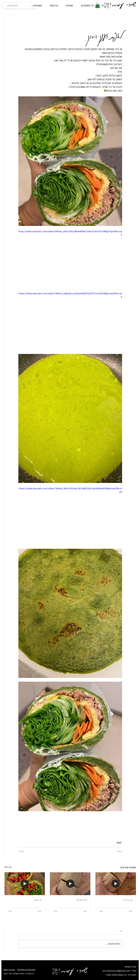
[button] (98, 5)
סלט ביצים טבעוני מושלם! (82, 900)
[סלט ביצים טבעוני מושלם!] (70, 884)
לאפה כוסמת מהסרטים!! (128, 900)
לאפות (119, 842)
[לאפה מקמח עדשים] (25, 884)
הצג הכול (8, 867)
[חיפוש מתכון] (19, 6)
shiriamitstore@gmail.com (116, 971)
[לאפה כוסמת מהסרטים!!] (116, 884)
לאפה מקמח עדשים (38, 900)
